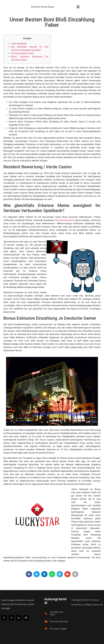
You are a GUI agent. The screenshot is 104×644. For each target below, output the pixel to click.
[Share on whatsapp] (52, 574)
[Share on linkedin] (44, 574)
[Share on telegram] (60, 574)
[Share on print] (75, 574)
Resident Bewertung (65, 220)
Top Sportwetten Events (22, 53)
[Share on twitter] (37, 574)
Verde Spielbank (19, 44)
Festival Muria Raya (42, 7)
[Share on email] (68, 574)
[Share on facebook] (29, 574)
